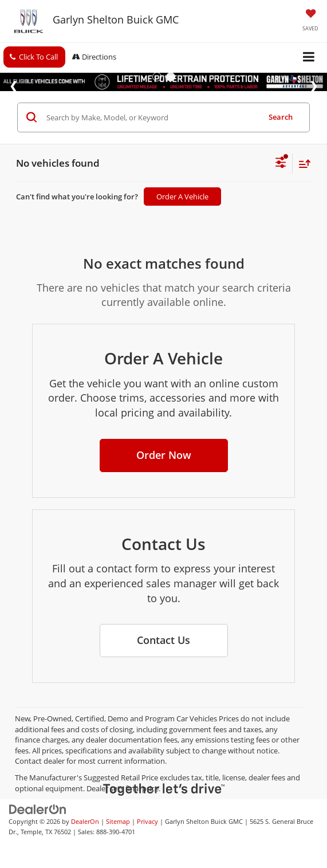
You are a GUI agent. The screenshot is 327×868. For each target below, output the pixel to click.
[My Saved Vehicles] (310, 21)
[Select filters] (281, 164)
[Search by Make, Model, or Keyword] (151, 117)
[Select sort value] (302, 164)
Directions (94, 57)
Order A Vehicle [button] (182, 197)
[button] (34, 57)
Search (281, 117)
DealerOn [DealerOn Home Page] (85, 821)
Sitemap (118, 821)
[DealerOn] (38, 808)
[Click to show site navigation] (309, 58)
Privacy (147, 821)
